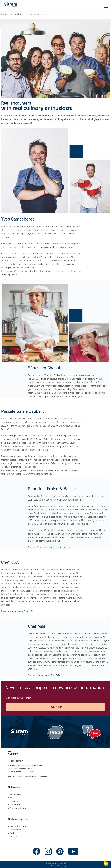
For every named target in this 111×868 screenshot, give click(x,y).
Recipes (14, 801)
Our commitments (19, 808)
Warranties (15, 830)
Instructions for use (19, 826)
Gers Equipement (40, 776)
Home (4, 14)
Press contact (16, 761)
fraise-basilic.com (61, 547)
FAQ (12, 833)
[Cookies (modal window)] (106, 863)
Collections (15, 794)
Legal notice (50, 866)
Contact (14, 837)
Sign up (57, 707)
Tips (12, 797)
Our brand (15, 804)
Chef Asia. (56, 675)
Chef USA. (29, 611)
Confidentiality (61, 866)
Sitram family (18, 14)
